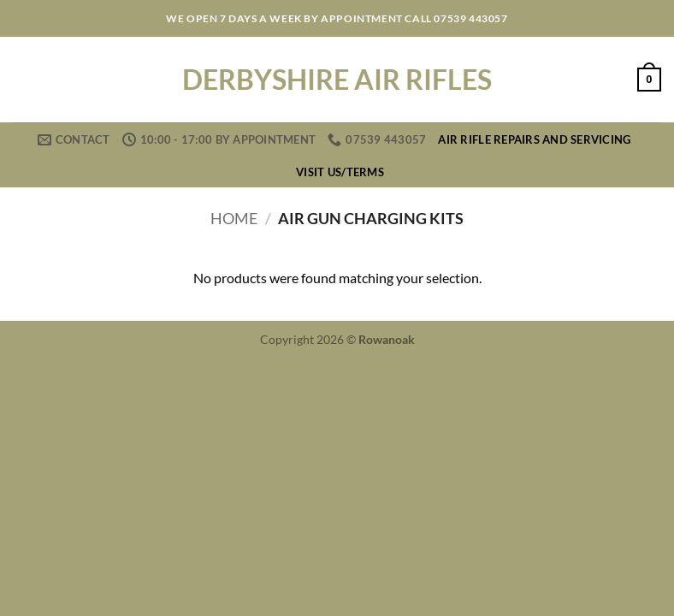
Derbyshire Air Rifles (337, 80)
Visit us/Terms (340, 172)
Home (234, 218)
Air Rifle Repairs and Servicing (534, 139)
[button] (649, 80)
